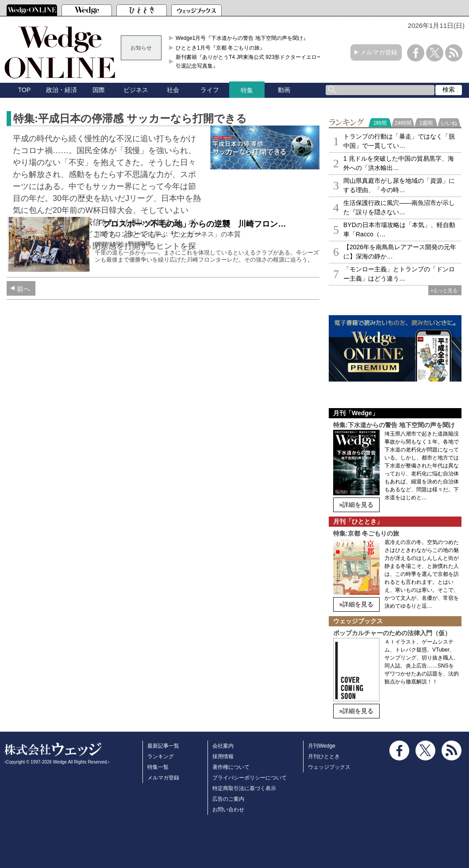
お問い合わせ (228, 810)
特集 (247, 90)
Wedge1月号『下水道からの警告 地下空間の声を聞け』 (242, 38)
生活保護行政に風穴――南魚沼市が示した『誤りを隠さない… (399, 207)
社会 (173, 90)
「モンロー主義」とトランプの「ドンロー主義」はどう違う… (399, 274)
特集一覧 (158, 767)
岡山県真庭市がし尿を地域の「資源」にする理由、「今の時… (399, 185)
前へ (23, 289)
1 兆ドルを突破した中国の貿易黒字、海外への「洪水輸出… (399, 163)
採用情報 (223, 756)
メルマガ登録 (379, 52)
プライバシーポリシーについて (250, 778)
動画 (284, 90)
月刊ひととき (324, 756)
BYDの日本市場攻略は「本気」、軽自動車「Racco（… (399, 230)
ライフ (210, 90)
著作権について (231, 767)
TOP (25, 90)
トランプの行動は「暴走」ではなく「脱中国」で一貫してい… (399, 141)
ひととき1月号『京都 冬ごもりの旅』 (220, 48)
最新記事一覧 (163, 746)
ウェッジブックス (329, 767)
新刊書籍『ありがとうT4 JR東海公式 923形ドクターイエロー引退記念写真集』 (249, 62)
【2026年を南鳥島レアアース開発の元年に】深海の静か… (400, 252)
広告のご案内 (228, 799)
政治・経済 (62, 90)
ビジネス (136, 90)
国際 (99, 90)
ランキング (161, 756)
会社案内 (223, 746)
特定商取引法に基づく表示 (244, 788)
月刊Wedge (322, 746)
